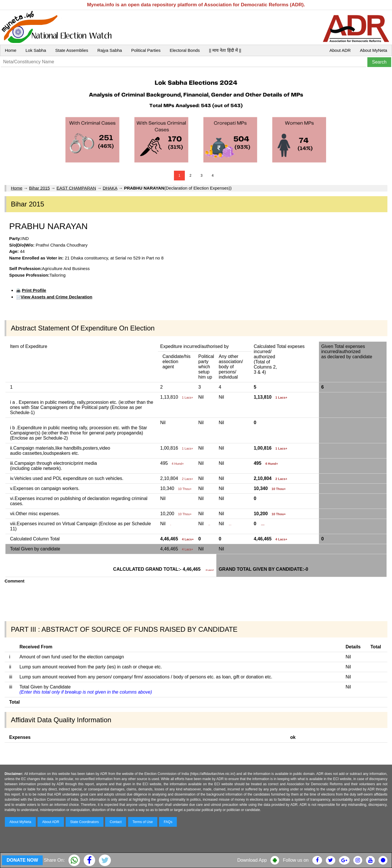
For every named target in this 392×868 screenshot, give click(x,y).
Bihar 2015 (39, 188)
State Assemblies (72, 50)
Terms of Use (143, 822)
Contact (116, 822)
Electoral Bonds (185, 50)
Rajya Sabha (110, 50)
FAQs (168, 822)
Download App (252, 860)
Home (11, 50)
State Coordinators (85, 822)
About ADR (340, 50)
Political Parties (146, 50)
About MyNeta (374, 50)
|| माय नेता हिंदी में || (225, 50)
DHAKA (110, 188)
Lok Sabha (36, 50)
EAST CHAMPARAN (76, 188)
